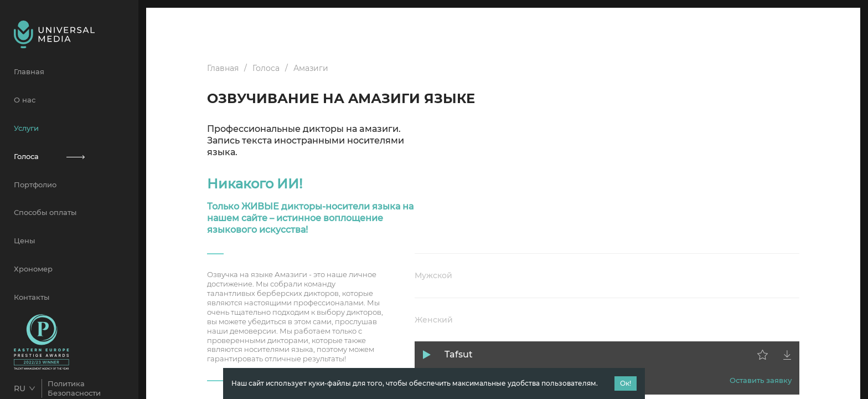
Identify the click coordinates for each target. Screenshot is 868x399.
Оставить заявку (761, 380)
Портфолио (35, 185)
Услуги (26, 128)
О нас (25, 100)
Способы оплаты (45, 212)
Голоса (69, 156)
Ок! (626, 383)
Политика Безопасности (74, 388)
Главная (29, 71)
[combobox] (28, 388)
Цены (24, 241)
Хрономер (33, 269)
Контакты (32, 297)
